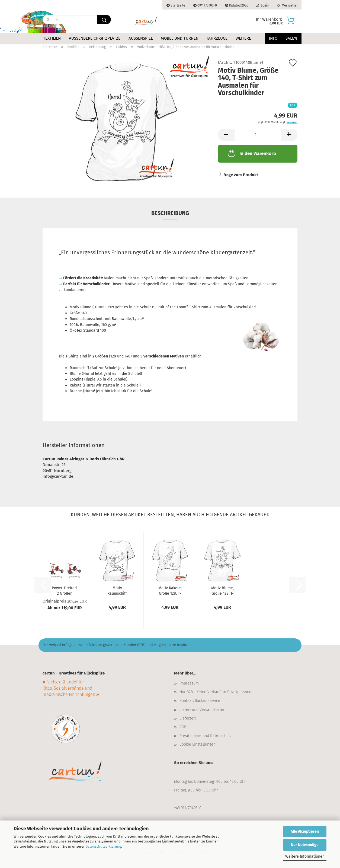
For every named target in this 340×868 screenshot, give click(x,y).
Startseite (176, 5)
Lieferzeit (188, 718)
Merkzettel (287, 5)
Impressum (189, 683)
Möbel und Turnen (180, 38)
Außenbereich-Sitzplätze (95, 38)
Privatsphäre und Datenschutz (206, 736)
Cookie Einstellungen (198, 744)
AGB (183, 727)
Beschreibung (170, 213)
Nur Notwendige (305, 845)
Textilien (52, 38)
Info (273, 38)
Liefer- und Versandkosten (202, 710)
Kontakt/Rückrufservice (200, 701)
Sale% (291, 38)
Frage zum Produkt (241, 175)
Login (262, 5)
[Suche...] (104, 20)
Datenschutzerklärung (103, 846)
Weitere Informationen (305, 856)
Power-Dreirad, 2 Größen (65, 590)
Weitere (243, 38)
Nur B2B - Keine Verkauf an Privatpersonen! (217, 692)
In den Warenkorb (252, 153)
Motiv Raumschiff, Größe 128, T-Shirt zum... (117, 590)
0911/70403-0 (205, 5)
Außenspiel (141, 38)
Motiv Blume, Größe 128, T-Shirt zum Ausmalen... (222, 590)
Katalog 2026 (237, 5)
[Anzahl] (258, 135)
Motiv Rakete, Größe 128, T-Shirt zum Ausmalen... (170, 590)
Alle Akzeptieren (305, 831)
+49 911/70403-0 (188, 808)
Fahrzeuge (217, 38)
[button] (226, 135)
